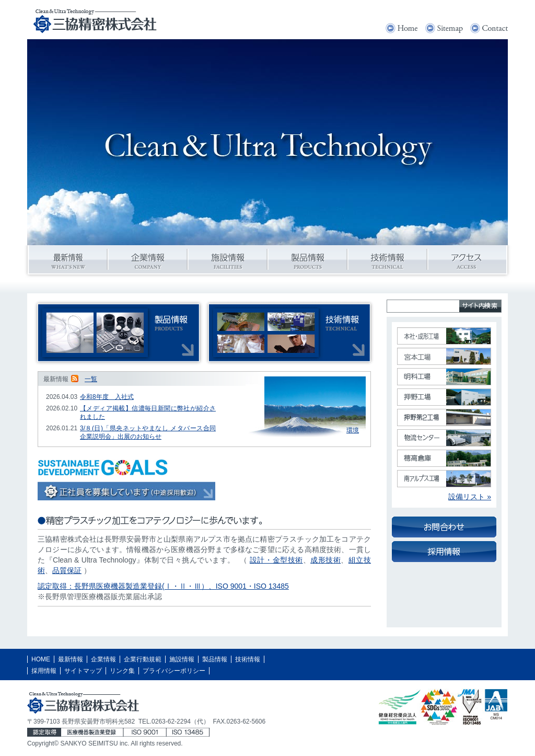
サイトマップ (83, 671)
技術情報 (248, 659)
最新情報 (71, 659)
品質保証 (67, 570)
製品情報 (215, 659)
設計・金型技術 (276, 560)
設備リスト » (470, 497)
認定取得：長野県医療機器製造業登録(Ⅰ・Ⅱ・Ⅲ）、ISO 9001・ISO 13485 (163, 586)
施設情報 (182, 659)
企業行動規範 (143, 659)
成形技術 (325, 560)
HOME (41, 659)
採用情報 (44, 671)
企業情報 (103, 659)
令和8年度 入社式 (107, 397)
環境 (353, 430)
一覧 (91, 379)
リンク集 (122, 671)
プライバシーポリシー (174, 671)
